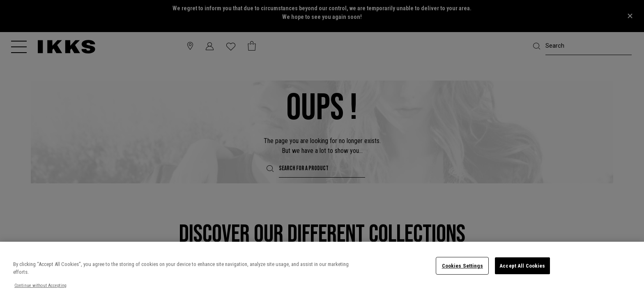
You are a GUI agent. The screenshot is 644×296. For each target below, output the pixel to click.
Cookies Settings (462, 266)
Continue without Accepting (40, 286)
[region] (322, 269)
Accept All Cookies (522, 266)
